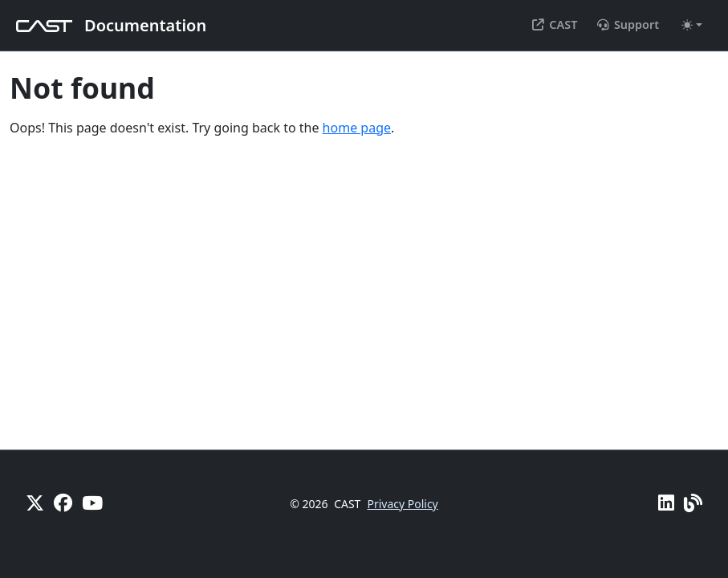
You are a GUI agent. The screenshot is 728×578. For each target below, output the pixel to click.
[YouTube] (92, 503)
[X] (35, 503)
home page (357, 128)
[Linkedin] (666, 503)
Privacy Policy (402, 504)
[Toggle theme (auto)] (692, 25)
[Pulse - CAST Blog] (693, 503)
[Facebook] (63, 503)
